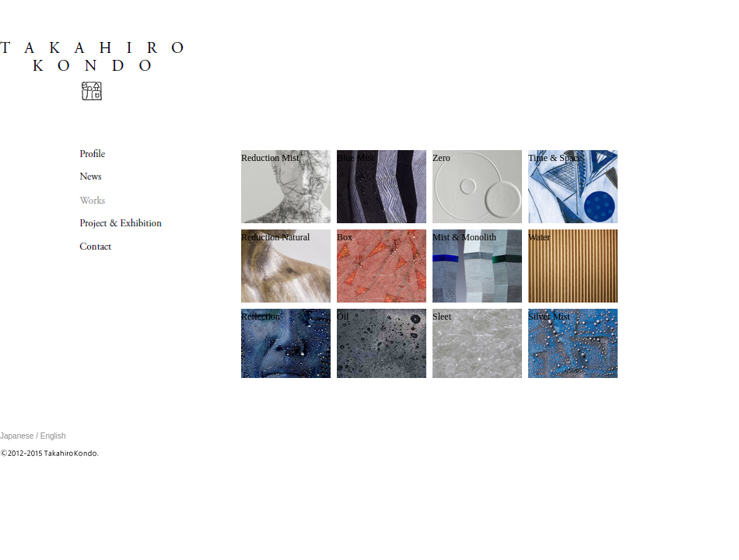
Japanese (17, 436)
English (53, 436)
